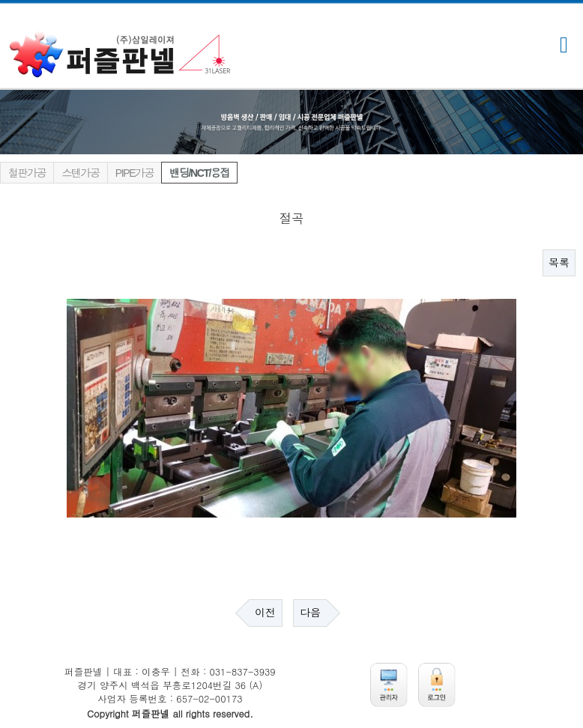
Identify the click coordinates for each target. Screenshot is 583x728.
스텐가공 (80, 173)
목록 (559, 263)
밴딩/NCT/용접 (199, 173)
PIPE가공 (135, 173)
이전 (265, 613)
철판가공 (27, 173)
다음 (310, 613)
